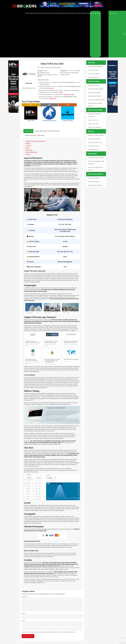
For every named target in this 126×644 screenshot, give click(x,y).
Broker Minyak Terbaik (94, 55)
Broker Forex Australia (94, 86)
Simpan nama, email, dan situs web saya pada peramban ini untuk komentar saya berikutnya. (48, 591)
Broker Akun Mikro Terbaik (96, 94)
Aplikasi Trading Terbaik (95, 144)
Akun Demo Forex (93, 105)
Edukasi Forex (65, 13)
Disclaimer (104, 638)
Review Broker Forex (35, 13)
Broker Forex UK (93, 79)
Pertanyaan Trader (75, 13)
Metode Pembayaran (32, 111)
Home (27, 13)
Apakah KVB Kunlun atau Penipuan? (36, 100)
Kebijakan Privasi (97, 638)
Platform (28, 102)
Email (24, 579)
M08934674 (53, 57)
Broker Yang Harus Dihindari (51, 13)
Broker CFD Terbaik (93, 44)
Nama (24, 572)
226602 (47, 43)
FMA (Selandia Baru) (69, 53)
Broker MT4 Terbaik (94, 137)
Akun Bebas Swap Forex (95, 101)
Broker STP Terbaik (93, 29)
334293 (51, 47)
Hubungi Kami (85, 13)
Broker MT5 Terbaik (94, 141)
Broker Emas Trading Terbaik (96, 59)
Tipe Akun (29, 104)
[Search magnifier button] (125, 14)
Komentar (25, 556)
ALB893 (61, 51)
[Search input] (116, 13)
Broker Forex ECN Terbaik (95, 25)
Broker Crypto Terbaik (94, 51)
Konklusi (28, 113)
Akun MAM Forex (93, 108)
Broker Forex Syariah (94, 98)
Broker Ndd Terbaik (94, 33)
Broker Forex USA (93, 83)
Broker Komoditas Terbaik (95, 48)
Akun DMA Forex (93, 36)
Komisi (28, 107)
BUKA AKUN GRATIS (95, 13)
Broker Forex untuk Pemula (96, 117)
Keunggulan (29, 109)
